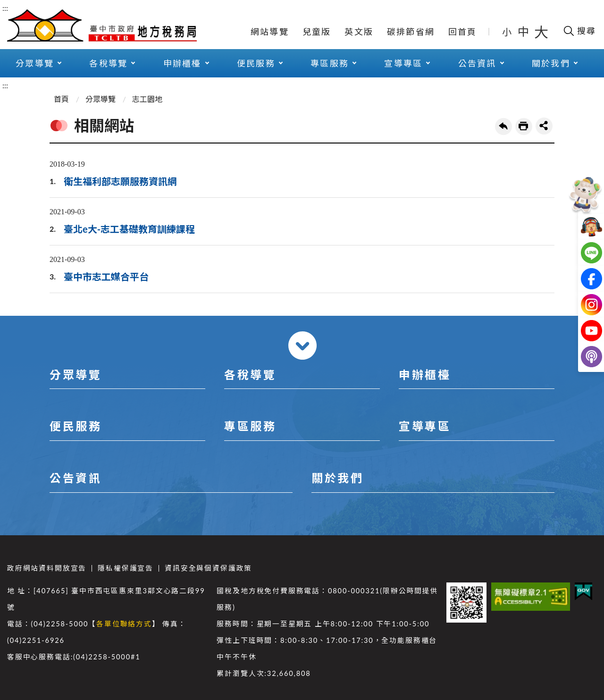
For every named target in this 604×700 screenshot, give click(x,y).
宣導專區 (403, 63)
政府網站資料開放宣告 (47, 568)
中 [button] (524, 31)
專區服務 (330, 63)
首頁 (61, 99)
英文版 (359, 32)
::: (5, 8)
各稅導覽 (108, 63)
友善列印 (524, 127)
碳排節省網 (411, 32)
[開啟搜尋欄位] (579, 31)
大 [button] (541, 32)
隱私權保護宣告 (126, 568)
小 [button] (508, 32)
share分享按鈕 (544, 126)
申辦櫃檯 (182, 63)
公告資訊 (477, 63)
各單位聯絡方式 (124, 624)
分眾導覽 (35, 63)
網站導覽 (270, 32)
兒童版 (317, 32)
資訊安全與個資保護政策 (208, 568)
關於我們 (551, 63)
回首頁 (463, 32)
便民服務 (256, 63)
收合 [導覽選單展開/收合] (302, 346)
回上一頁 (503, 127)
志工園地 (147, 99)
